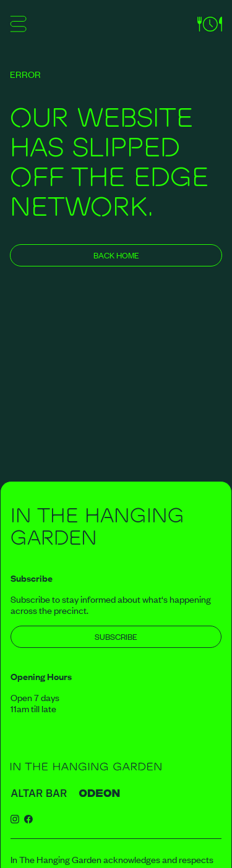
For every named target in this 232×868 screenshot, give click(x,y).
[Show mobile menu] (18, 26)
